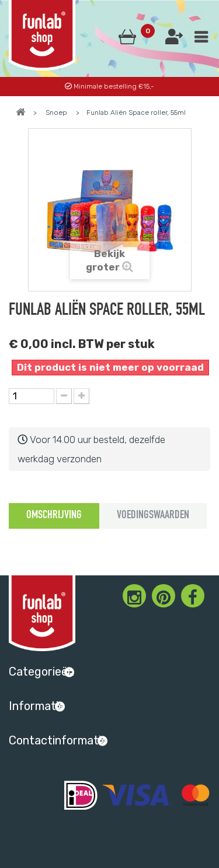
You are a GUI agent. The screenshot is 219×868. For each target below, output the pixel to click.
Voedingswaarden (153, 516)
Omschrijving (54, 516)
